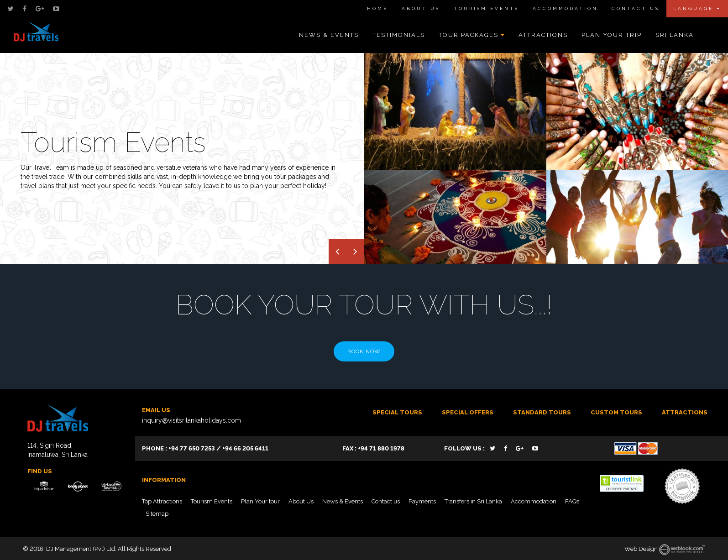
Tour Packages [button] (472, 35)
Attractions (543, 35)
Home (377, 8)
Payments (422, 501)
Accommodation (565, 8)
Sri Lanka (675, 35)
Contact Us (636, 8)
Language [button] (697, 8)
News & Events (329, 35)
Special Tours (397, 412)
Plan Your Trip (612, 35)
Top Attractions (162, 501)
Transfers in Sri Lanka (473, 501)
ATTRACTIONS (685, 412)
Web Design (641, 549)
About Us (421, 8)
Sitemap (157, 514)
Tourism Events (486, 8)
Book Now (364, 351)
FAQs (572, 501)
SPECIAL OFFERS (468, 412)
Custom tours (616, 412)
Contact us (386, 501)
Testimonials (399, 35)
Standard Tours (542, 412)
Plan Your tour (260, 501)
